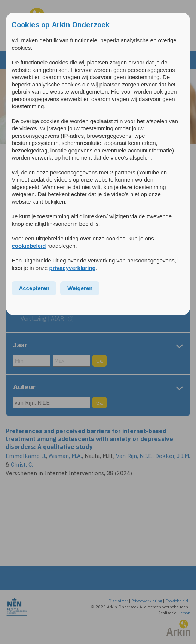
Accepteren (34, 288)
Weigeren (80, 288)
